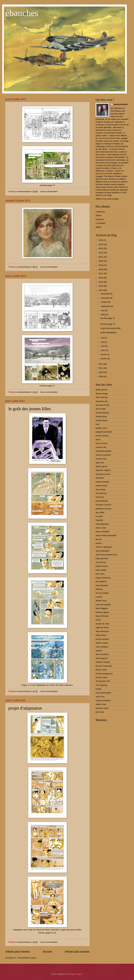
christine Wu (101, 447)
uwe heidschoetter (104, 693)
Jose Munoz (101, 562)
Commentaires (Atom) (27, 958)
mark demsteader (103, 605)
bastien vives (101, 428)
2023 (101, 248)
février (104, 354)
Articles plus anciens (77, 952)
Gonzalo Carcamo (103, 505)
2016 (101, 278)
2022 (101, 253)
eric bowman (101, 493)
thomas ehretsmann (104, 674)
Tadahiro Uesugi (103, 662)
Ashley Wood (101, 416)
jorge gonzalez (102, 558)
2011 (101, 368)
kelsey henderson (103, 578)
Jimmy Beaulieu (102, 551)
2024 (101, 244)
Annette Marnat (102, 413)
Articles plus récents (17, 952)
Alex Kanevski (102, 397)
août (103, 310)
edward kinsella (102, 482)
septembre (106, 306)
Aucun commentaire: (49, 191)
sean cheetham (102, 654)
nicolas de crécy (103, 624)
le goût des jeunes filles (30, 409)
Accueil (47, 952)
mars (103, 350)
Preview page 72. (108, 324)
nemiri (98, 620)
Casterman (100, 212)
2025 (101, 240)
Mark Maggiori (102, 608)
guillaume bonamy (104, 509)
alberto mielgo (102, 394)
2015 (101, 282)
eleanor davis (101, 486)
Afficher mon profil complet (107, 199)
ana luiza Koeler (103, 405)
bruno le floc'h (102, 443)
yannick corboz (102, 708)
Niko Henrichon (102, 631)
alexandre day (102, 401)
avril (103, 346)
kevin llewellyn (102, 585)
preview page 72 (108, 318)
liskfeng (99, 589)
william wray (101, 704)
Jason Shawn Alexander (106, 535)
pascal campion (102, 639)
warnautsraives (121, 104)
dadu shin (100, 463)
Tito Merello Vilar (103, 681)
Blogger (79, 974)
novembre (105, 298)
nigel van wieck (102, 627)
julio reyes (100, 574)
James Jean (101, 528)
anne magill (101, 409)
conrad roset (101, 459)
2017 (101, 274)
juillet (103, 315)
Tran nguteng (101, 685)
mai (103, 342)
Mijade (98, 227)
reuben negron (102, 643)
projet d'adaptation (25, 708)
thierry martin (101, 670)
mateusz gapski (102, 612)
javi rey (99, 539)
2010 (101, 372)
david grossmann (103, 474)
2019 (101, 265)
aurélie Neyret (102, 420)
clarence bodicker (103, 455)
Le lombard (100, 223)
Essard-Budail (102, 501)
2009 (101, 377)
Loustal (99, 597)
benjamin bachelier (104, 432)
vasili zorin (100, 697)
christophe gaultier (104, 451)
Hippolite (99, 520)
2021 (101, 257)
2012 (101, 364)
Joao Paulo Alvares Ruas (106, 555)
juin (103, 338)
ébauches (22, 13)
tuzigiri (98, 689)
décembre (105, 294)
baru (98, 424)
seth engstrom (102, 658)
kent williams (101, 581)
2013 (101, 290)
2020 (101, 261)
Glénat (98, 215)
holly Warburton (102, 524)
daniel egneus (102, 466)
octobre (104, 302)
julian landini (101, 570)
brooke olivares (102, 436)
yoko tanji (100, 712)
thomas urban (102, 677)
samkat (99, 651)
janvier (104, 359)
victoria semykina (103, 700)
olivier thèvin (101, 635)
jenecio (99, 543)
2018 (101, 269)
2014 (101, 286)
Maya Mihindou (102, 616)
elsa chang (100, 489)
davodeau (100, 478)
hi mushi (99, 516)
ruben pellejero (102, 647)
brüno (98, 440)
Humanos (100, 219)
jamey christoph (102, 532)
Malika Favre (101, 601)
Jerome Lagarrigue (104, 547)
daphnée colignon (103, 470)
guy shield (100, 512)
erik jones (100, 497)
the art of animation (104, 666)
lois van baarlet (102, 593)
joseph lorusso (102, 566)
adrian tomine (101, 390)
